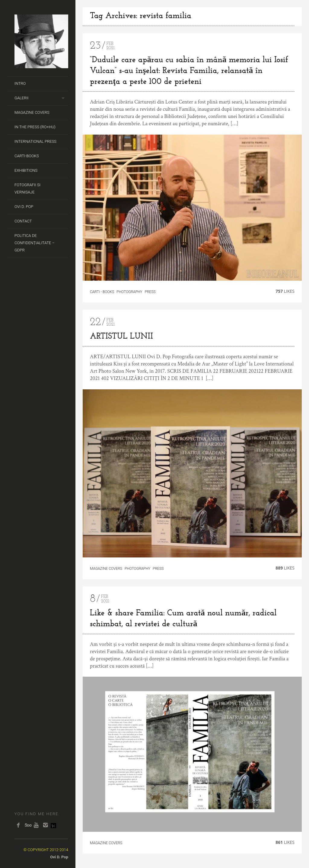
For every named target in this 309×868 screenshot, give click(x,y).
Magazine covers (32, 112)
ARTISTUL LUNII (121, 337)
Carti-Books (27, 156)
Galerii (21, 98)
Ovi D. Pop (24, 207)
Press (150, 292)
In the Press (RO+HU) (35, 127)
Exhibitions (26, 170)
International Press (35, 141)
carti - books (102, 292)
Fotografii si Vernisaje (27, 188)
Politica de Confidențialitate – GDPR (35, 243)
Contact (23, 221)
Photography (129, 292)
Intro (20, 83)
